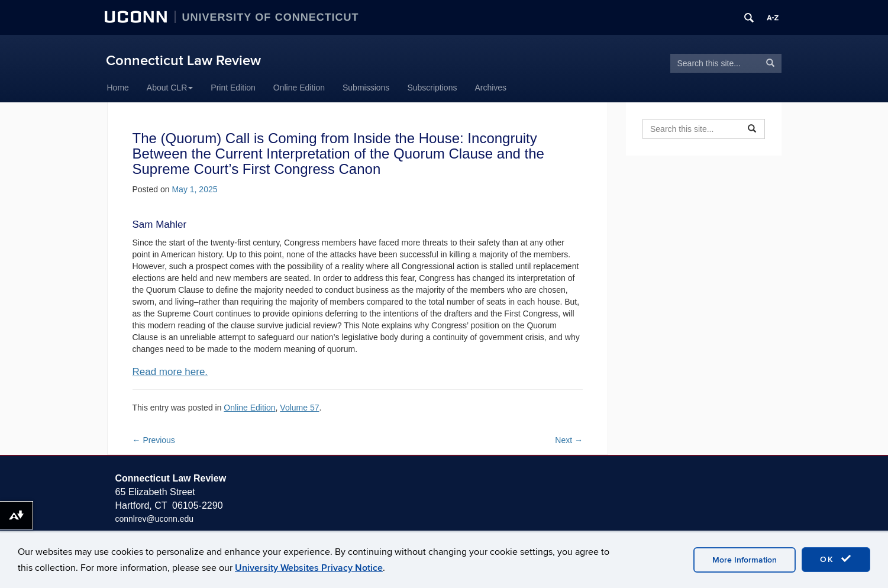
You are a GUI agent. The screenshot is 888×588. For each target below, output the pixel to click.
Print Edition (233, 88)
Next (569, 440)
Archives (490, 88)
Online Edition (299, 88)
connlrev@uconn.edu (155, 519)
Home (118, 88)
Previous (154, 440)
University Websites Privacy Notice (309, 568)
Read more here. (170, 372)
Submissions (366, 88)
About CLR (170, 88)
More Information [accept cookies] (745, 560)
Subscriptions (432, 88)
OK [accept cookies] (836, 559)
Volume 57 (299, 408)
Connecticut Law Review (183, 61)
